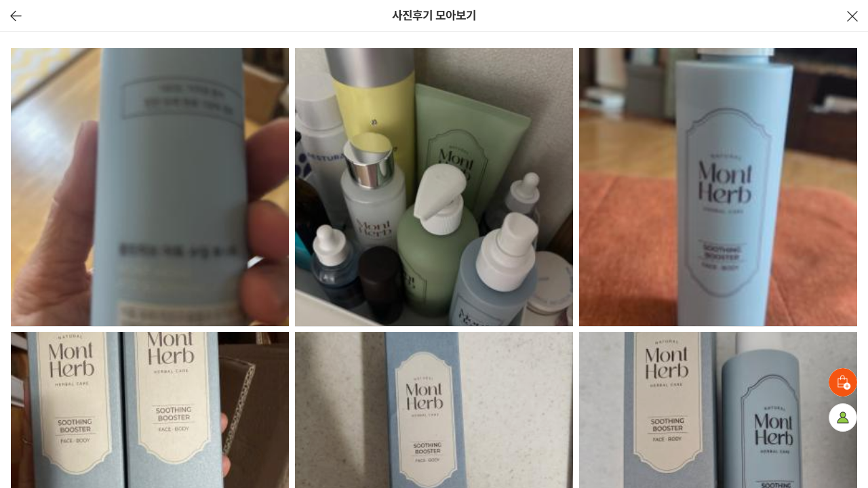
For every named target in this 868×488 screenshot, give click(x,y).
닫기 (852, 16)
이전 (16, 16)
